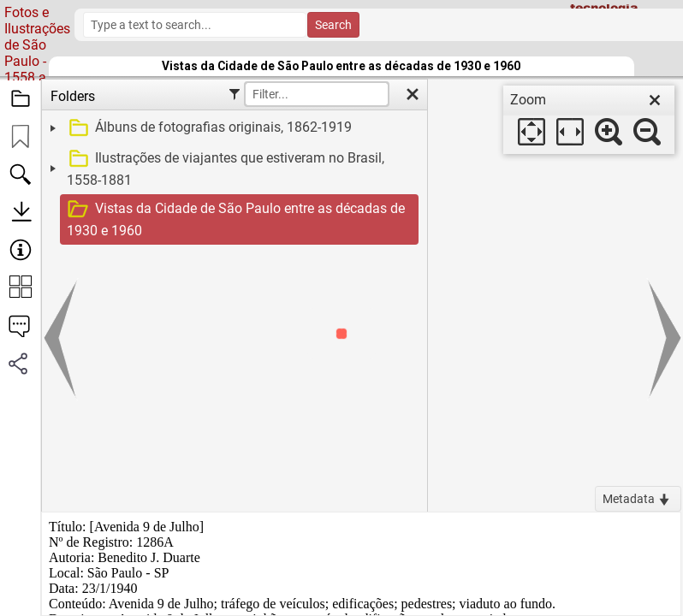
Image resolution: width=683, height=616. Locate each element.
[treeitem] (232, 128)
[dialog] (589, 120)
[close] (655, 100)
